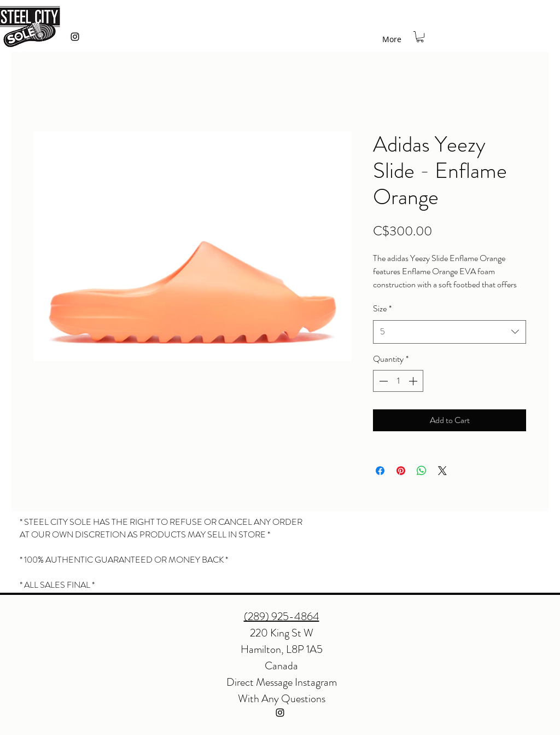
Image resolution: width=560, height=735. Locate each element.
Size (382, 308)
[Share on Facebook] (380, 471)
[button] (420, 37)
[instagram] (75, 37)
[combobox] (450, 332)
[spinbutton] (398, 381)
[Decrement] (382, 381)
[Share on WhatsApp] (422, 471)
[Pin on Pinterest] (401, 471)
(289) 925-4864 (282, 617)
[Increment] (414, 381)
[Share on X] (442, 471)
